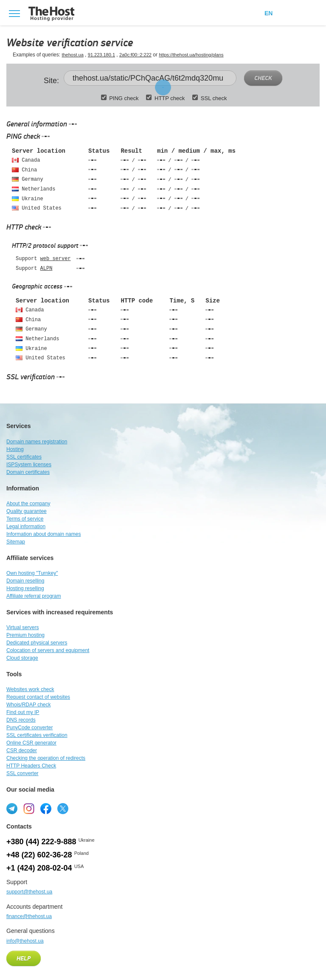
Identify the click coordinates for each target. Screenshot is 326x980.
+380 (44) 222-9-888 (41, 842)
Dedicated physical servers (37, 643)
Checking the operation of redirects (46, 758)
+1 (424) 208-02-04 (39, 868)
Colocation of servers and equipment (48, 650)
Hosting (15, 449)
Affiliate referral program (34, 596)
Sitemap (16, 542)
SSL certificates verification (37, 735)
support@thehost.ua (29, 892)
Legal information (26, 526)
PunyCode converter (30, 728)
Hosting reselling (25, 588)
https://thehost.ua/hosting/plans (191, 55)
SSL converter (22, 773)
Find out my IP (23, 712)
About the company (28, 504)
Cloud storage (22, 658)
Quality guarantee (27, 511)
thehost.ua (72, 55)
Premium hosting (25, 635)
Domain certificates (28, 472)
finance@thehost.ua (29, 916)
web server (56, 259)
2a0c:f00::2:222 (135, 55)
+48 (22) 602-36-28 (39, 855)
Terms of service (25, 519)
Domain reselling (25, 581)
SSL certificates (24, 457)
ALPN (46, 269)
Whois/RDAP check (28, 705)
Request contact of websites (38, 697)
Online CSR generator (31, 743)
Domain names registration (37, 442)
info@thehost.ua (25, 941)
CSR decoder (22, 750)
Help (24, 959)
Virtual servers (22, 627)
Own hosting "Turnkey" (32, 573)
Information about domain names (44, 534)
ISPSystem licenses (29, 465)
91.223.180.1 (101, 55)
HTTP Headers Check (31, 766)
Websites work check (30, 689)
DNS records (21, 720)
